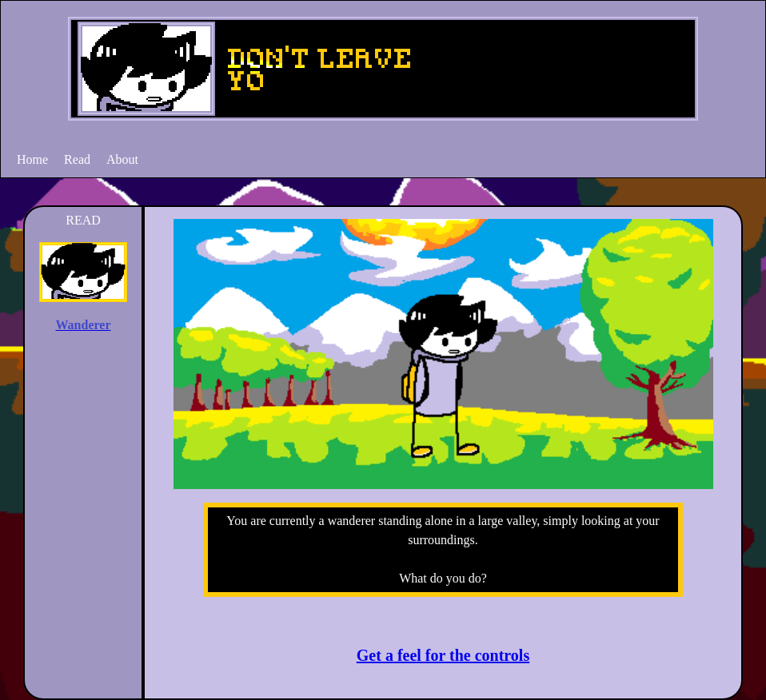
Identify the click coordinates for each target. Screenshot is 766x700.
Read (77, 159)
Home (32, 159)
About (122, 159)
